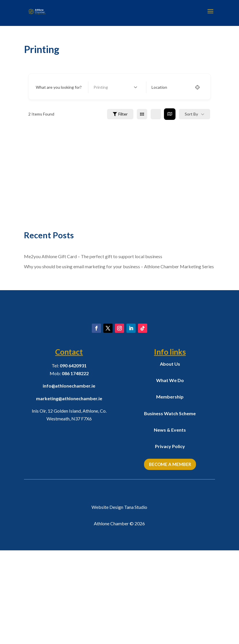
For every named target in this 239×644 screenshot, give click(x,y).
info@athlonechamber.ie (69, 480)
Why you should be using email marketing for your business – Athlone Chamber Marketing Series (119, 266)
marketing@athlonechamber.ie (69, 492)
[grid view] (142, 114)
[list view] (156, 114)
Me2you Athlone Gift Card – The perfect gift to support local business (93, 256)
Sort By (191, 114)
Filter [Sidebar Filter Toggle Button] (120, 114)
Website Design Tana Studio (119, 601)
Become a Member (170, 558)
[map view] (170, 114)
